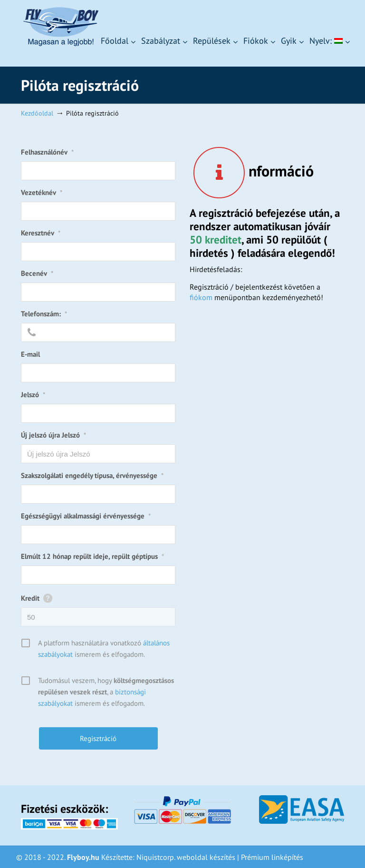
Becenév (37, 273)
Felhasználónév (47, 152)
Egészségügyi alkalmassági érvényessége (86, 516)
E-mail (30, 354)
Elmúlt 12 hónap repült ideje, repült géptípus (92, 556)
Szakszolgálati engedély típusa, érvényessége (92, 475)
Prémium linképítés (272, 857)
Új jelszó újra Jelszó (53, 435)
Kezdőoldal (37, 113)
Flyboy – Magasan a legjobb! (60, 27)
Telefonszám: (44, 314)
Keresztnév (41, 233)
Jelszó (33, 395)
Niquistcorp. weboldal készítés (186, 857)
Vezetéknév (42, 192)
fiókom (201, 297)
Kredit (30, 598)
